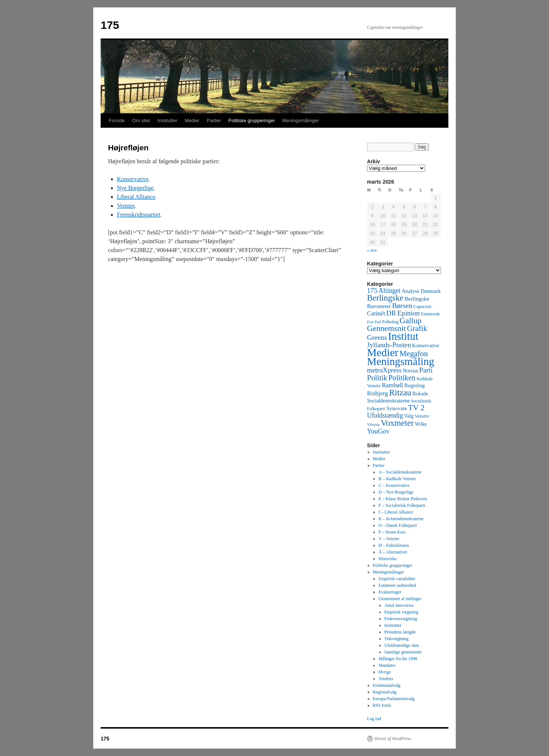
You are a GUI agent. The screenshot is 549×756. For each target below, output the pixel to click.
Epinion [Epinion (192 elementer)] (409, 313)
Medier (192, 121)
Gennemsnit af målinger (400, 599)
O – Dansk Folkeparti (398, 525)
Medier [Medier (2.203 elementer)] (383, 352)
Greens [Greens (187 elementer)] (377, 337)
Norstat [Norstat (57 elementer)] (410, 371)
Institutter (167, 121)
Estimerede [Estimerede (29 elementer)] (430, 314)
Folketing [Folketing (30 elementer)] (390, 322)
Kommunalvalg (387, 685)
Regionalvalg (385, 692)
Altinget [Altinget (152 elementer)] (390, 291)
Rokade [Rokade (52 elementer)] (420, 394)
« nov (372, 250)
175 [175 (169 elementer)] (372, 290)
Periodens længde (400, 632)
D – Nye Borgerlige (396, 492)
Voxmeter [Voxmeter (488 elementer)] (397, 423)
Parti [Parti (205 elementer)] (426, 370)
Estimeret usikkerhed (397, 585)
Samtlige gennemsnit (403, 652)
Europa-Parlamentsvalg (394, 699)
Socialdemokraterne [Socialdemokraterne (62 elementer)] (388, 401)
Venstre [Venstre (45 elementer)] (422, 416)
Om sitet (141, 121)
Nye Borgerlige (135, 188)
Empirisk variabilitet (397, 579)
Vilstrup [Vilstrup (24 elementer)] (373, 424)
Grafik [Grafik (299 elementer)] (417, 328)
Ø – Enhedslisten (394, 545)
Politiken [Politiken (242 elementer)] (402, 378)
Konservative (133, 179)
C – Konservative (394, 485)
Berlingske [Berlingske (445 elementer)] (385, 298)
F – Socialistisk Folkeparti (402, 505)
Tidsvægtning (397, 639)
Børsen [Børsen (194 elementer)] (402, 306)
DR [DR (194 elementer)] (391, 313)
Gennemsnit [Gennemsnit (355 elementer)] (386, 328)
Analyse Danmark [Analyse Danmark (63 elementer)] (421, 291)
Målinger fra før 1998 (398, 659)
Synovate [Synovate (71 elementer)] (397, 408)
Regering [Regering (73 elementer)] (415, 385)
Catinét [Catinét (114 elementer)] (376, 313)
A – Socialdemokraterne (400, 472)
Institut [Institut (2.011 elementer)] (403, 336)
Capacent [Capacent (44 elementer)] (422, 306)
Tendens (386, 679)
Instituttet (393, 625)
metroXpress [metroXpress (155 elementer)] (384, 370)
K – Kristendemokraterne (401, 519)
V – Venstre (389, 539)
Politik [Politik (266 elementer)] (377, 378)
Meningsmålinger (301, 121)
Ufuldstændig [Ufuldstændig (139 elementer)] (385, 415)
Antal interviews (399, 605)
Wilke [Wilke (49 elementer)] (421, 424)
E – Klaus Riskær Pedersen (403, 499)
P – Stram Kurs (392, 532)
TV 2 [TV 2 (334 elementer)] (416, 408)
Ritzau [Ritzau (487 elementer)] (400, 392)
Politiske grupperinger (252, 121)
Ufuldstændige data (402, 645)
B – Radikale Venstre (397, 479)
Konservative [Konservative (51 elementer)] (426, 346)
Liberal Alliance (136, 197)
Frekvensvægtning (401, 619)
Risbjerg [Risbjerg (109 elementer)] (378, 393)
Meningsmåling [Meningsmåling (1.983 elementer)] (401, 361)
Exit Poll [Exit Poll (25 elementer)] (374, 322)
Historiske (388, 559)
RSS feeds (382, 705)
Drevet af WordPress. (393, 739)
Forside (117, 121)
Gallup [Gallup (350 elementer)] (410, 321)
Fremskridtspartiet (139, 215)
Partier (214, 121)
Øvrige (385, 672)
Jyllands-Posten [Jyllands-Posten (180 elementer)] (389, 345)
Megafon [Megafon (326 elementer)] (414, 354)
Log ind (374, 719)
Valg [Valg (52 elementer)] (409, 416)
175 (110, 25)
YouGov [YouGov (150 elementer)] (378, 431)
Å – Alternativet (393, 552)
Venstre (126, 206)
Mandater (387, 665)
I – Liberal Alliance (396, 512)
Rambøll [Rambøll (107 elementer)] (393, 385)
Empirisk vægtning (401, 612)
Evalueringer (390, 592)
